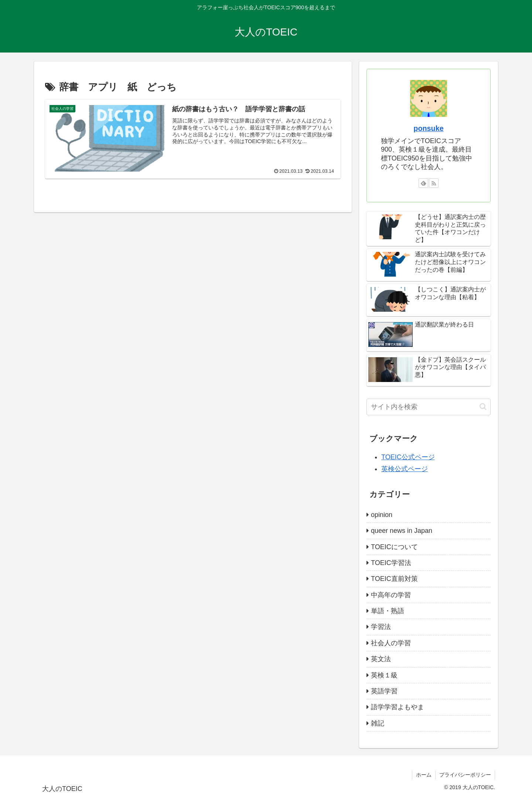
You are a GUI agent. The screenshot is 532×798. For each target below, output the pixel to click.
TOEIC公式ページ (408, 457)
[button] (483, 407)
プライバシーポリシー (465, 775)
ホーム (424, 775)
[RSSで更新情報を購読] (434, 183)
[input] (429, 407)
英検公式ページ (405, 469)
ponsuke (428, 128)
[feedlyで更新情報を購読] (423, 183)
